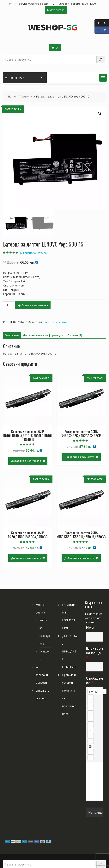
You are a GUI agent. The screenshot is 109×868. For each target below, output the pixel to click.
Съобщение (94, 680)
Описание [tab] (12, 335)
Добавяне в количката (33, 305)
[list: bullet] (91, 724)
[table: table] (90, 746)
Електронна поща (94, 653)
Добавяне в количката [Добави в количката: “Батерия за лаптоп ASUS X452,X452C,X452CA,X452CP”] (79, 457)
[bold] (91, 697)
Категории (15, 78)
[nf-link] (91, 736)
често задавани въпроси (42, 675)
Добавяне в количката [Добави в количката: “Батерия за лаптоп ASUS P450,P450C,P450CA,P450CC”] (26, 558)
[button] (103, 78)
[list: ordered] (91, 719)
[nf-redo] (91, 757)
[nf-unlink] (91, 741)
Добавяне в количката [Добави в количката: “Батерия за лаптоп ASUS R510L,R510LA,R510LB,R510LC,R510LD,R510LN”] (26, 461)
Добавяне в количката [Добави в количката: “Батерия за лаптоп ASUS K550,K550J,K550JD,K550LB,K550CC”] (79, 558)
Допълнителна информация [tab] (43, 335)
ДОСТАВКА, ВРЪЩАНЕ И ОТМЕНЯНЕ (70, 651)
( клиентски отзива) (34, 253)
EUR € (100, 23)
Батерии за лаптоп (56, 322)
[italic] (91, 702)
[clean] (91, 713)
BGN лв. (101, 30)
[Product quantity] (9, 305)
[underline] (91, 708)
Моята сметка (56, 10)
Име (90, 627)
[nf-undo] (91, 752)
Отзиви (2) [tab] (75, 335)
